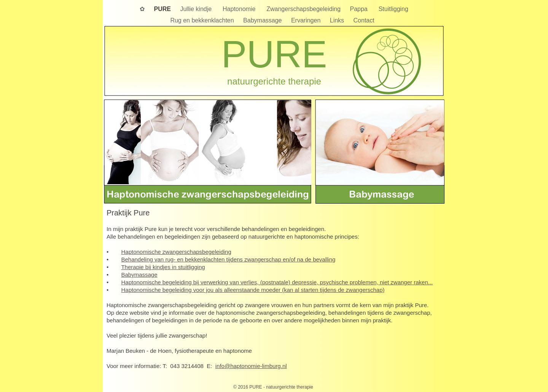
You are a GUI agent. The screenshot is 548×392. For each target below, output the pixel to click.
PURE (163, 9)
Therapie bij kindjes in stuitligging (163, 267)
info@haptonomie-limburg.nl (251, 366)
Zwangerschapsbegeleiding (304, 9)
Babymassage (263, 20)
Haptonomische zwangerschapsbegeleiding (176, 252)
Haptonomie (241, 9)
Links (338, 20)
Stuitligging (393, 9)
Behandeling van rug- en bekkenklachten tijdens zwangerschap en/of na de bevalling (228, 259)
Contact (366, 20)
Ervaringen (307, 20)
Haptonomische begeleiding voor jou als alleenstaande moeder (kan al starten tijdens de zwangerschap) (253, 290)
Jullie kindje (198, 9)
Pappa (360, 9)
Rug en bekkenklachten (203, 20)
